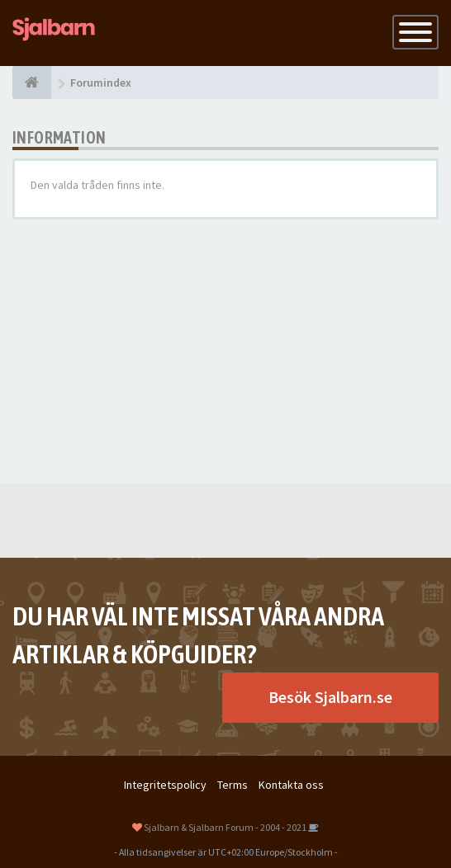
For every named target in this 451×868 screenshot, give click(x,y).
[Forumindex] (32, 83)
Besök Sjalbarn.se (330, 697)
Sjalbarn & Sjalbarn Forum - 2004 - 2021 (225, 827)
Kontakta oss (291, 785)
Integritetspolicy (165, 785)
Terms (233, 785)
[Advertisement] (225, 351)
